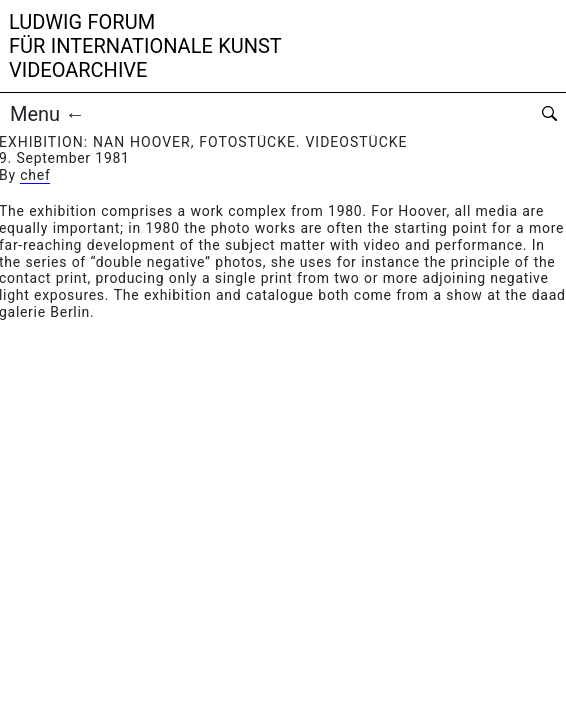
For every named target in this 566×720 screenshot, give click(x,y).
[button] (146, 113)
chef (35, 175)
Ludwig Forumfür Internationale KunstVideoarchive (145, 46)
